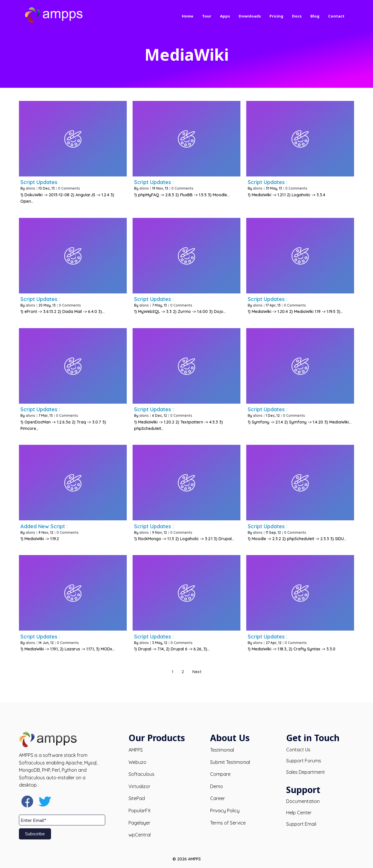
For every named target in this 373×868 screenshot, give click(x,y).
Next (197, 672)
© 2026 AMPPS (187, 859)
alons (30, 188)
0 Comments (69, 188)
